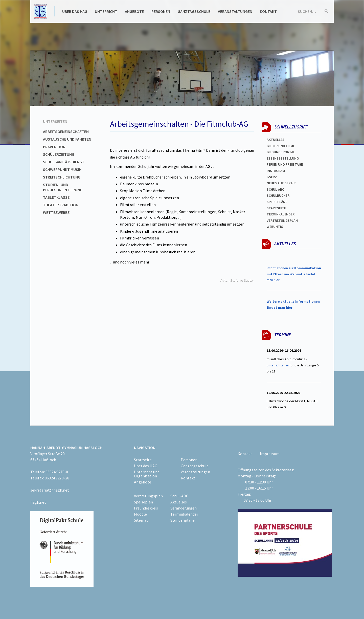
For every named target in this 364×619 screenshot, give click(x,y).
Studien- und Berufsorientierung (63, 187)
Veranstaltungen (235, 11)
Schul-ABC (179, 496)
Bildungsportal (281, 152)
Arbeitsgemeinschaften (66, 131)
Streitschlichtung (62, 177)
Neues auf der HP (281, 183)
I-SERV (272, 177)
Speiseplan (143, 502)
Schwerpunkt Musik (62, 169)
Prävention (54, 147)
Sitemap (141, 520)
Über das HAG (75, 11)
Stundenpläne (183, 520)
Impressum (270, 454)
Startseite (276, 208)
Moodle (140, 514)
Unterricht (106, 11)
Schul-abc (275, 189)
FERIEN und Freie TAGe (285, 164)
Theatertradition (61, 205)
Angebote (134, 11)
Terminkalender (281, 214)
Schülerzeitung (59, 154)
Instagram (276, 171)
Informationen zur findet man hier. (294, 274)
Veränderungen (184, 508)
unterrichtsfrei (278, 365)
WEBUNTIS (275, 227)
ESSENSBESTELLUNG (283, 158)
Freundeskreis (146, 508)
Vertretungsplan (282, 220)
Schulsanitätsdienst (64, 162)
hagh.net (38, 502)
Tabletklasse (56, 197)
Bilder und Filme (281, 146)
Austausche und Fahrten (67, 139)
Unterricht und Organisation (147, 474)
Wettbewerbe (56, 212)
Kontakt (268, 11)
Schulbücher (278, 195)
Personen (161, 11)
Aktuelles (276, 140)
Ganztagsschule (194, 11)
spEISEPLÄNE (277, 202)
